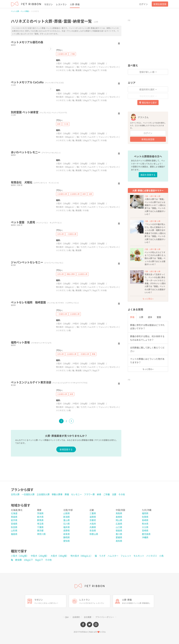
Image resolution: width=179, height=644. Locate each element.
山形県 (14, 530)
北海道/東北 (17, 510)
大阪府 (93, 524)
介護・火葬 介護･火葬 (152, 196)
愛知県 (67, 541)
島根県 (119, 517)
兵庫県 (93, 527)
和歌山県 (94, 534)
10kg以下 (87, 70)
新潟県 (67, 517)
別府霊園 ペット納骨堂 (39, 112)
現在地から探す (148, 103)
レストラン (61, 4)
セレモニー (76, 494)
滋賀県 (93, 517)
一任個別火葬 (71, 234)
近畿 (92, 510)
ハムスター (92, 67)
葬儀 (94, 354)
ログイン (144, 4)
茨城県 (40, 513)
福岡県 (145, 513)
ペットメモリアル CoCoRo (37, 82)
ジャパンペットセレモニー (37, 262)
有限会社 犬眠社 (35, 182)
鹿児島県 (146, 534)
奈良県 (93, 530)
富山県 (67, 520)
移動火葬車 (71, 274)
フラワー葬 (89, 494)
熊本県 (145, 524)
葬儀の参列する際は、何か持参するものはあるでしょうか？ (147, 338)
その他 (104, 70)
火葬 (141, 317)
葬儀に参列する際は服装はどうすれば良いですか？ (147, 327)
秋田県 (14, 527)
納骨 (59, 124)
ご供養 (72, 54)
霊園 (159, 317)
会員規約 (76, 617)
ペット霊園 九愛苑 (36, 222)
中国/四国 (120, 510)
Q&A (67, 617)
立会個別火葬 (62, 54)
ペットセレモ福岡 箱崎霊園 (45, 302)
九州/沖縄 (147, 510)
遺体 (150, 317)
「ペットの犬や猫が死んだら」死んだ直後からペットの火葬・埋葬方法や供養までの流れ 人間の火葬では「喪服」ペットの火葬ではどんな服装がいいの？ (155, 233)
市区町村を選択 (147, 96)
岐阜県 (67, 534)
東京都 (40, 530)
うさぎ (83, 67)
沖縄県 (145, 537)
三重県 (93, 513)
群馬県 (40, 520)
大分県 (145, 527)
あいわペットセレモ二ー (36, 152)
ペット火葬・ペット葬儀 (20, 11)
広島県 (119, 524)
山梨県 (67, 513)
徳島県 (119, 530)
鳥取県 (119, 513)
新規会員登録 (160, 4)
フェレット (103, 67)
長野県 (67, 530)
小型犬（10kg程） (64, 63)
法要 (90, 194)
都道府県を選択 (147, 89)
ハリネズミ (61, 70)
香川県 (119, 534)
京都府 (93, 520)
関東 (39, 510)
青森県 (14, 517)
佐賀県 (145, 517)
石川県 (67, 524)
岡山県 (119, 520)
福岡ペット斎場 (31, 342)
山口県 (119, 527)
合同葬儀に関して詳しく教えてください (147, 349)
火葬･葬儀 (75, 4)
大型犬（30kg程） (98, 63)
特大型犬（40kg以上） (66, 67)
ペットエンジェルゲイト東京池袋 (49, 382)
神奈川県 (41, 534)
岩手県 (14, 520)
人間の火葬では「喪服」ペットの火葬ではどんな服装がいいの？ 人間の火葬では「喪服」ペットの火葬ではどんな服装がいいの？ (155, 207)
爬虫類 (78, 70)
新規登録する (66, 449)
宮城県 (14, 524)
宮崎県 (145, 530)
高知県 (119, 541)
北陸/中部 (68, 510)
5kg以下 (96, 70)
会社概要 (88, 617)
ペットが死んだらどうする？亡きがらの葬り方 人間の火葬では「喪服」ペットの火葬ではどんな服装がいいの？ (155, 258)
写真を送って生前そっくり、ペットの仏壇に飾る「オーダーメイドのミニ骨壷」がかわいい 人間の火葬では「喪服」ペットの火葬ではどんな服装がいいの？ (155, 283)
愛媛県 (119, 537)
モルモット (114, 67)
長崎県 (145, 520)
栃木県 (40, 517)
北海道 (14, 513)
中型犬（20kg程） (81, 63)
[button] (51, 49)
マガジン (48, 4)
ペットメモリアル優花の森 (27, 42)
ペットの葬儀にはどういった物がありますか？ (147, 361)
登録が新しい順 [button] (147, 72)
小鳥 (69, 70)
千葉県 (40, 527)
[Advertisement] (148, 40)
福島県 (14, 534)
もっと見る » (148, 299)
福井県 (67, 527)
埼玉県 (40, 524)
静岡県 (67, 537)
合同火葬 (60, 234)
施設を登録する (148, 175)
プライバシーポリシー (105, 617)
